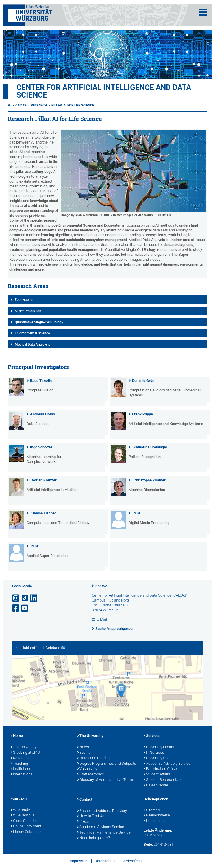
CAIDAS (21, 105)
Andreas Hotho (42, 414)
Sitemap (152, 810)
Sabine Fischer (44, 513)
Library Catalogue (26, 832)
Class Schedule (25, 821)
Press (83, 822)
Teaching (19, 764)
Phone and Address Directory (102, 811)
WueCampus (23, 816)
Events (84, 753)
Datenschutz (105, 861)
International (22, 775)
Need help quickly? (93, 838)
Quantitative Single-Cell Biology (39, 322)
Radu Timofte (41, 381)
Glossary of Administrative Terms (106, 780)
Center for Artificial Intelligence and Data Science (104, 91)
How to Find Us (91, 816)
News (83, 747)
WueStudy (20, 810)
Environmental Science (32, 333)
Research (39, 105)
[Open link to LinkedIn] (34, 598)
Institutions (21, 769)
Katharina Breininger (150, 447)
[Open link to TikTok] (25, 598)
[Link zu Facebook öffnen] (16, 608)
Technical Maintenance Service (104, 833)
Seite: (148, 844)
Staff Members (91, 775)
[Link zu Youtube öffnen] (25, 608)
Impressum (79, 861)
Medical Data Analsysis (33, 345)
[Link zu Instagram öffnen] (16, 598)
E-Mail (102, 619)
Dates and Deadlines (95, 758)
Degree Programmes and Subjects (107, 764)
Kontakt (101, 586)
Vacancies (87, 769)
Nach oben (154, 821)
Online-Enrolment (26, 827)
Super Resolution (28, 311)
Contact (85, 800)
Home (17, 736)
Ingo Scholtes (41, 447)
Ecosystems (24, 300)
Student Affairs (157, 775)
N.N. (137, 513)
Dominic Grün (143, 381)
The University (24, 747)
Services (152, 736)
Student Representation (164, 780)
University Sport (158, 758)
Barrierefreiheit (134, 861)
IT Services (154, 753)
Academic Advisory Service (167, 764)
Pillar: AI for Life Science (73, 105)
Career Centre (156, 786)
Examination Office (160, 769)
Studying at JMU (25, 753)
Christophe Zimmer (150, 480)
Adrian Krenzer (44, 480)
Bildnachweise (157, 816)
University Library (159, 747)
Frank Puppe (142, 414)
